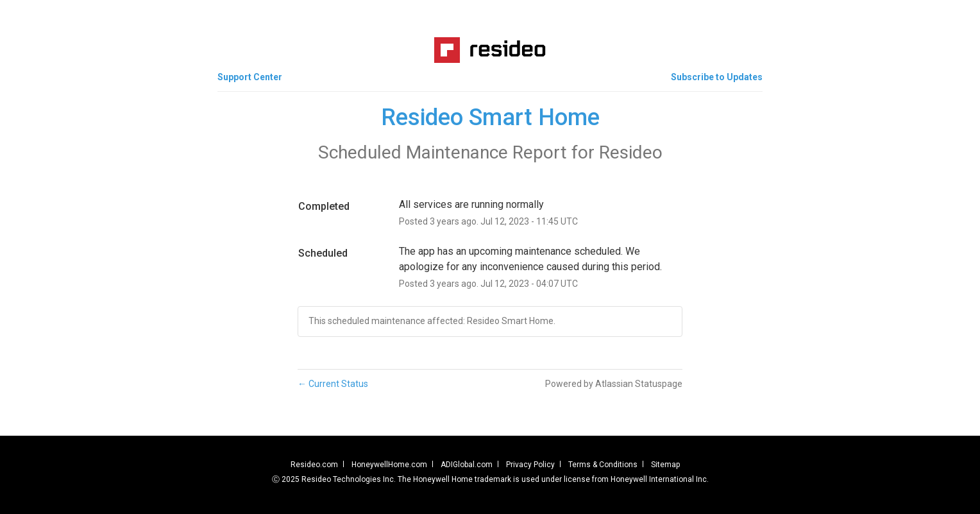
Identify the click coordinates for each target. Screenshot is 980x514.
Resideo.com (314, 465)
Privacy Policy (530, 465)
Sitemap (665, 465)
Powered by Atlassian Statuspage (614, 384)
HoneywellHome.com (389, 465)
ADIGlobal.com (467, 465)
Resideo (631, 152)
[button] (717, 77)
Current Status (333, 384)
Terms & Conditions (603, 465)
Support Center (250, 77)
